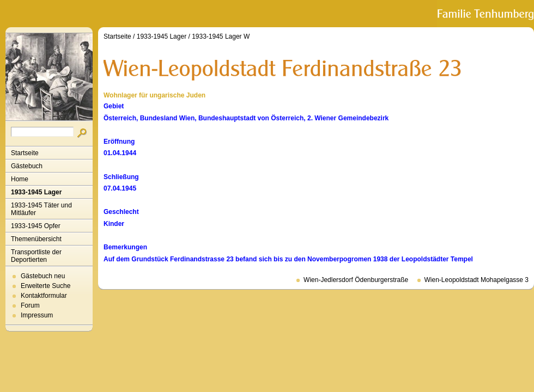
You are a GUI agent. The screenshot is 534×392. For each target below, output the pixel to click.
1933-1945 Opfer (36, 226)
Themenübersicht (36, 239)
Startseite (25, 153)
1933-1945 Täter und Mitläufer (41, 209)
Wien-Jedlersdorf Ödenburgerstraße (356, 280)
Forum (30, 305)
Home (20, 179)
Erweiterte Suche (45, 286)
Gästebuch (27, 166)
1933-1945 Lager (36, 192)
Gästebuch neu (43, 276)
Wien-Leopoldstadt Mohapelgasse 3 (477, 280)
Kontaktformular (44, 296)
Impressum (37, 315)
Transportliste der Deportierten (36, 256)
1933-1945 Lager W (221, 36)
